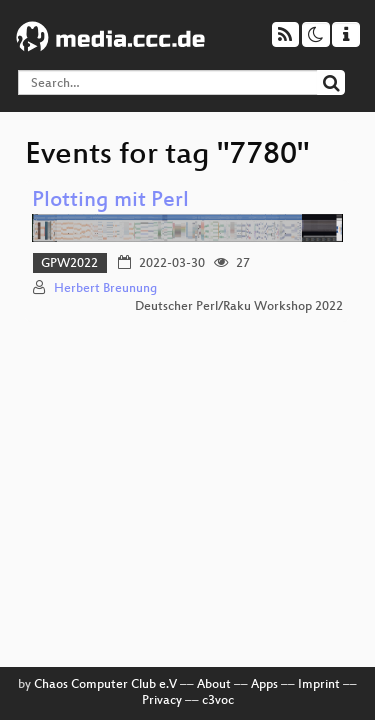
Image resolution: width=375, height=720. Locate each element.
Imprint (319, 685)
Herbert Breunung (105, 289)
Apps (264, 685)
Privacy (162, 701)
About (214, 685)
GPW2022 (69, 264)
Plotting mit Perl (110, 201)
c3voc (218, 701)
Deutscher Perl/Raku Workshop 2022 (239, 307)
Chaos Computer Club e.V (105, 685)
